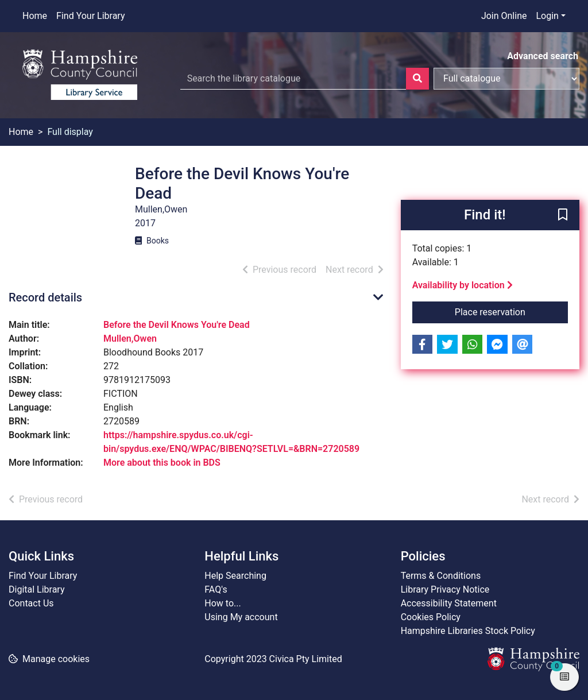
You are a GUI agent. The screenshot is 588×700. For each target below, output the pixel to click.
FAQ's (216, 589)
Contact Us (31, 603)
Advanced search (543, 56)
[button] (563, 216)
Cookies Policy (431, 617)
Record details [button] (45, 297)
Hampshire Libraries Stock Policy (468, 631)
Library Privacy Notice (445, 589)
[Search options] (506, 79)
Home (35, 16)
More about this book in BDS (162, 463)
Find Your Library (90, 16)
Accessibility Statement (449, 603)
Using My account (241, 617)
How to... (223, 603)
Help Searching (235, 576)
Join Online (504, 16)
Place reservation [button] (511, 311)
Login (547, 16)
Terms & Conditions (441, 576)
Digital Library (37, 589)
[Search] (417, 79)
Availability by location (463, 285)
